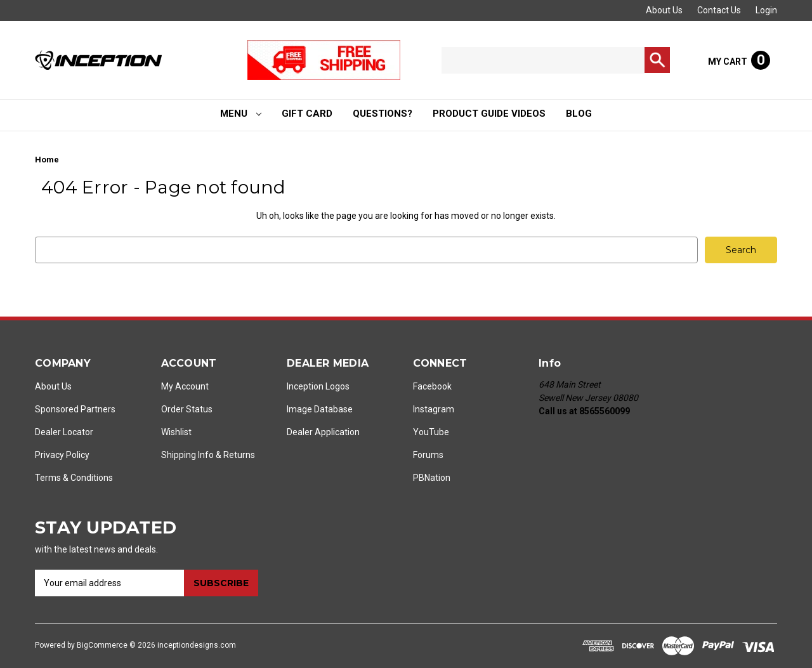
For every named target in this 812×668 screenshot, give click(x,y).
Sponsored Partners (75, 409)
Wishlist (176, 432)
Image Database (320, 409)
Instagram (434, 409)
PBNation (432, 478)
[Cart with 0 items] (739, 60)
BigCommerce (102, 645)
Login (766, 10)
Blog (579, 114)
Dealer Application (323, 432)
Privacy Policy (62, 455)
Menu (241, 114)
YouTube (431, 432)
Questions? (383, 114)
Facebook (432, 386)
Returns (239, 455)
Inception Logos (318, 386)
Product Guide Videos (489, 114)
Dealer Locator (64, 432)
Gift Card (307, 114)
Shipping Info (187, 455)
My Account (185, 386)
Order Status (187, 409)
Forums (428, 455)
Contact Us (719, 10)
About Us (664, 10)
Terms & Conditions (74, 478)
